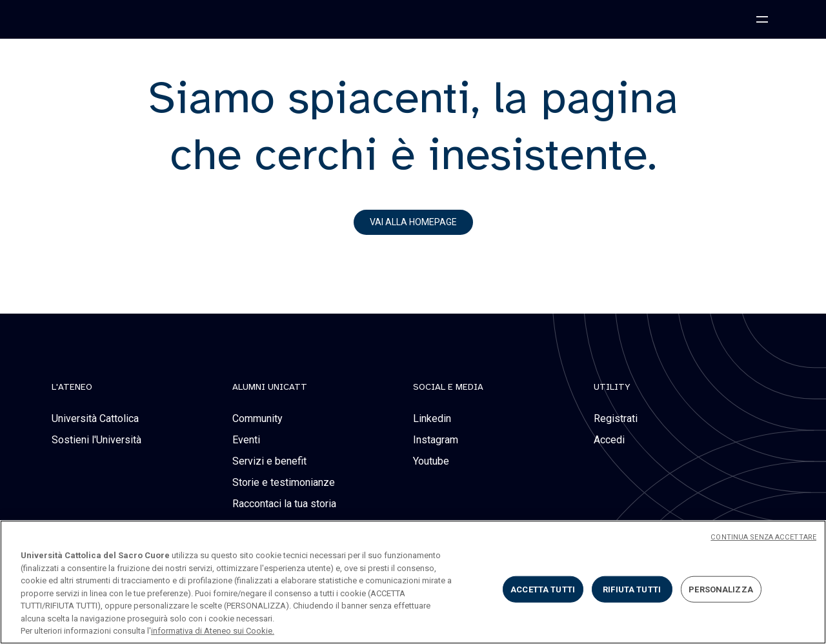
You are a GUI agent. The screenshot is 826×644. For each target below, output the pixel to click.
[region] (413, 582)
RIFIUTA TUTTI (632, 589)
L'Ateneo (72, 387)
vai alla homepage (413, 222)
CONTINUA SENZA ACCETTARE (763, 537)
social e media (448, 387)
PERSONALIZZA (721, 589)
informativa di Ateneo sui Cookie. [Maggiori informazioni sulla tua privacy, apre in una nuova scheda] (213, 631)
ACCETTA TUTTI (543, 589)
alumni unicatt (270, 387)
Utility (612, 387)
